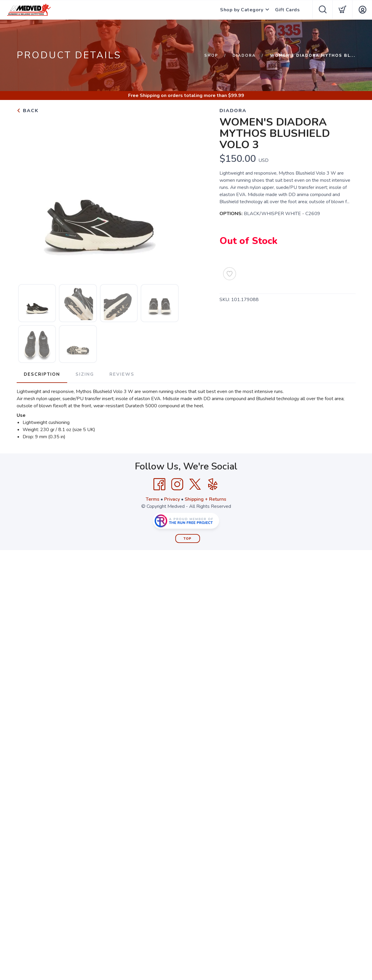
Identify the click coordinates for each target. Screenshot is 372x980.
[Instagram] (177, 484)
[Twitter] (195, 484)
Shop (211, 56)
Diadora (244, 56)
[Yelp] (213, 484)
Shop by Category (242, 10)
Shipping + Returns (205, 499)
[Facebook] (159, 484)
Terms (153, 499)
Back (28, 111)
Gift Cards (287, 10)
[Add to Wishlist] (230, 274)
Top (187, 539)
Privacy (172, 499)
